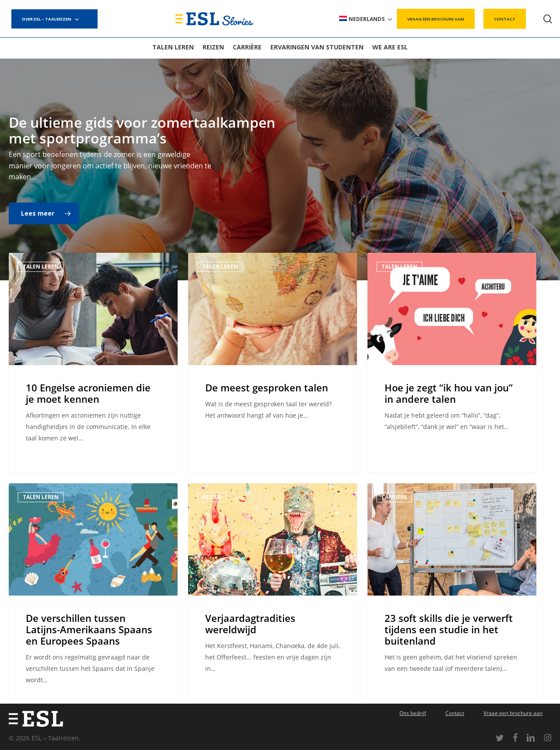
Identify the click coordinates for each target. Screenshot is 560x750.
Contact (455, 713)
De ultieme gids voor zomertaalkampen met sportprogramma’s (142, 130)
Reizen (212, 509)
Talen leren (41, 267)
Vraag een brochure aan (513, 713)
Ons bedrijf (413, 713)
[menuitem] (366, 19)
